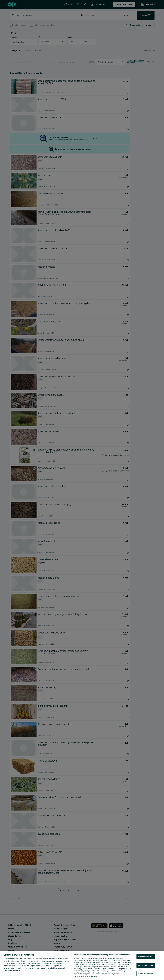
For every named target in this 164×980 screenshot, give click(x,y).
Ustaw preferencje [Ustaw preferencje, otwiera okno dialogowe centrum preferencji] (146, 974)
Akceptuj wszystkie (146, 957)
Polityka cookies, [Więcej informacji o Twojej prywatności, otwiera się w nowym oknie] (58, 968)
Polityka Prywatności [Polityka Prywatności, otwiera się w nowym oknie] (12, 970)
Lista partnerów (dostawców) (85, 976)
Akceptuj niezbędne (146, 965)
